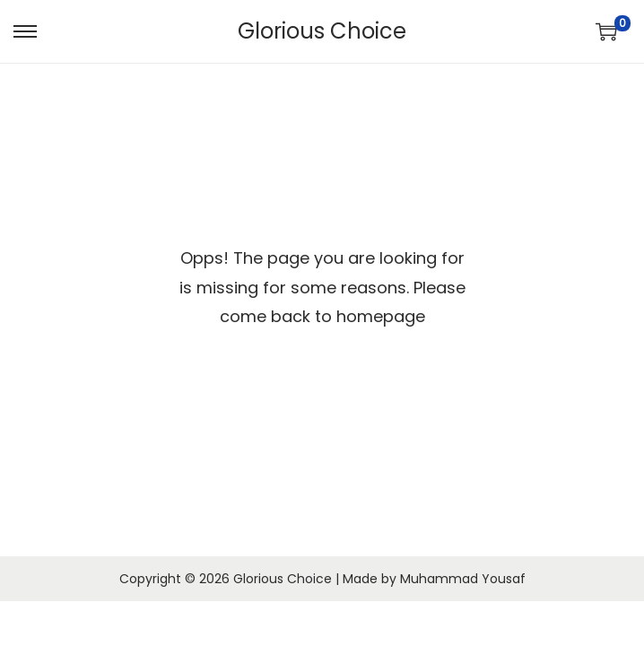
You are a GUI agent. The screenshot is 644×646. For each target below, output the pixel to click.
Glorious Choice (322, 31)
